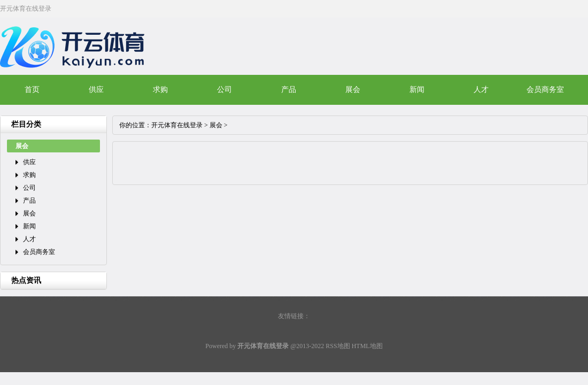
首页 (32, 90)
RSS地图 (338, 346)
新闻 (417, 90)
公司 (225, 90)
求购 (160, 90)
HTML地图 (367, 346)
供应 (96, 90)
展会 (353, 90)
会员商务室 (545, 90)
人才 (481, 90)
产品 (289, 90)
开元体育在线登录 (177, 125)
